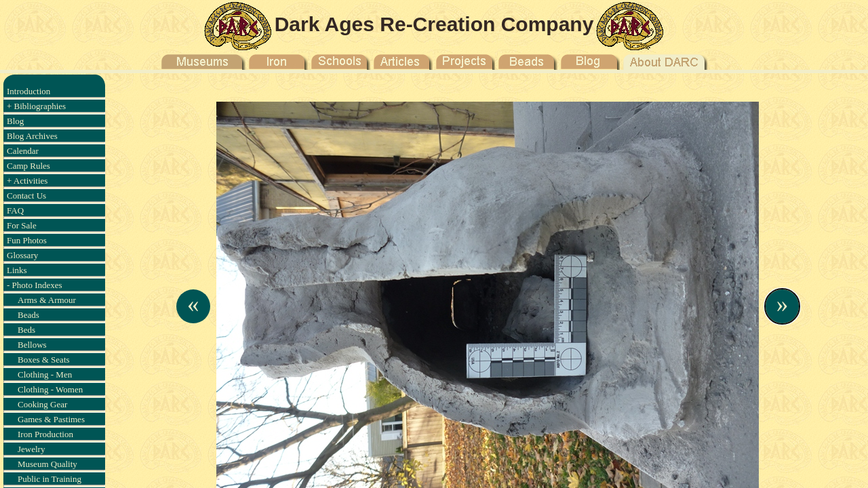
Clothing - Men (45, 374)
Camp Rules (28, 166)
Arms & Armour (47, 300)
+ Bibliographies (36, 106)
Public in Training (50, 479)
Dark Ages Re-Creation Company (434, 24)
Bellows (32, 345)
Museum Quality (47, 464)
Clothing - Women (50, 389)
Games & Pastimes (51, 419)
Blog (15, 121)
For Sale (22, 225)
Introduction (28, 91)
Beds (26, 330)
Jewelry (31, 449)
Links (17, 270)
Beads (28, 315)
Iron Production (45, 434)
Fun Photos (27, 240)
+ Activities (27, 181)
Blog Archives (32, 136)
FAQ (15, 210)
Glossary (22, 255)
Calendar (23, 151)
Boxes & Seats (44, 360)
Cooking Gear (42, 404)
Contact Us (26, 196)
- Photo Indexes (35, 285)
